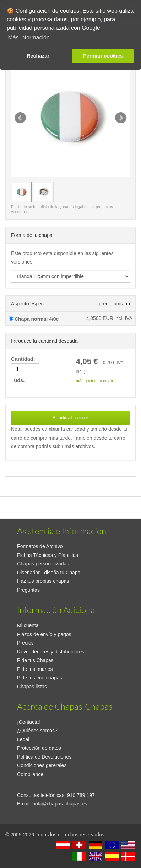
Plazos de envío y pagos (44, 634)
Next (121, 118)
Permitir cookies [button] (103, 56)
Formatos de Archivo (40, 546)
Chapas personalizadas (43, 564)
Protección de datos (39, 748)
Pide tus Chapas (35, 660)
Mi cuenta (28, 625)
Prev (20, 118)
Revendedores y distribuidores (51, 652)
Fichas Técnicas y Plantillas (48, 555)
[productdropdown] (70, 276)
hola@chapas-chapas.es (60, 804)
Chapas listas (32, 687)
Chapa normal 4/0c (34, 319)
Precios (25, 643)
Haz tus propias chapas (43, 581)
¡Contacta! (29, 722)
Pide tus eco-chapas (40, 678)
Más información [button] (29, 37)
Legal (23, 739)
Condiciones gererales (42, 765)
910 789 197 (81, 795)
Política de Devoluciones (44, 757)
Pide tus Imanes (35, 669)
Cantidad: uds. (25, 370)
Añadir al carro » (70, 418)
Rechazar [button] (38, 56)
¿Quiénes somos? (37, 731)
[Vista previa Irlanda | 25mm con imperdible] (21, 192)
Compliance (30, 774)
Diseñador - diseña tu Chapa (49, 573)
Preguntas (28, 590)
